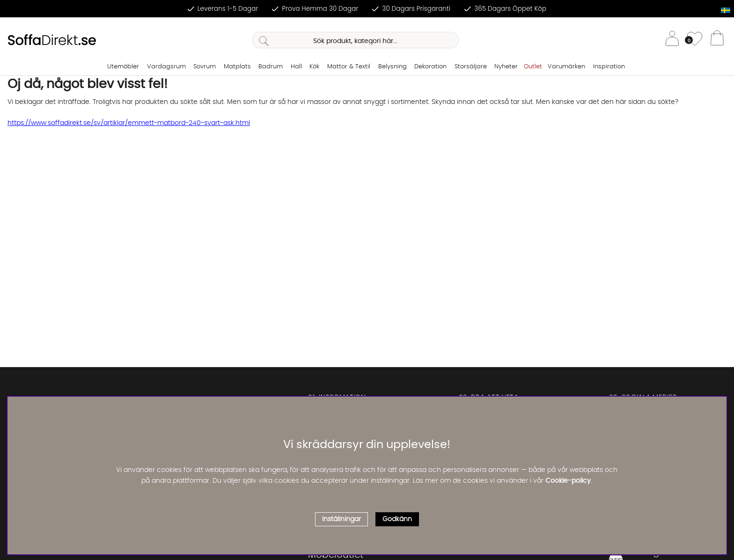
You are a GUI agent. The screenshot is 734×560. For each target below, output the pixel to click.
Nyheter (506, 67)
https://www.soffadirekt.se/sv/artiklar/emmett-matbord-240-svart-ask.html (129, 123)
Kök (314, 67)
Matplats (237, 67)
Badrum (271, 67)
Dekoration (430, 67)
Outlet (533, 67)
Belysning (393, 67)
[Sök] (355, 40)
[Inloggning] (672, 40)
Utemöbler (123, 67)
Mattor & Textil (349, 67)
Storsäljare (471, 67)
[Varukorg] (717, 40)
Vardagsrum (166, 67)
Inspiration (609, 67)
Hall (296, 67)
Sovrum (205, 67)
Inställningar (341, 519)
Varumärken (566, 67)
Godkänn (397, 519)
